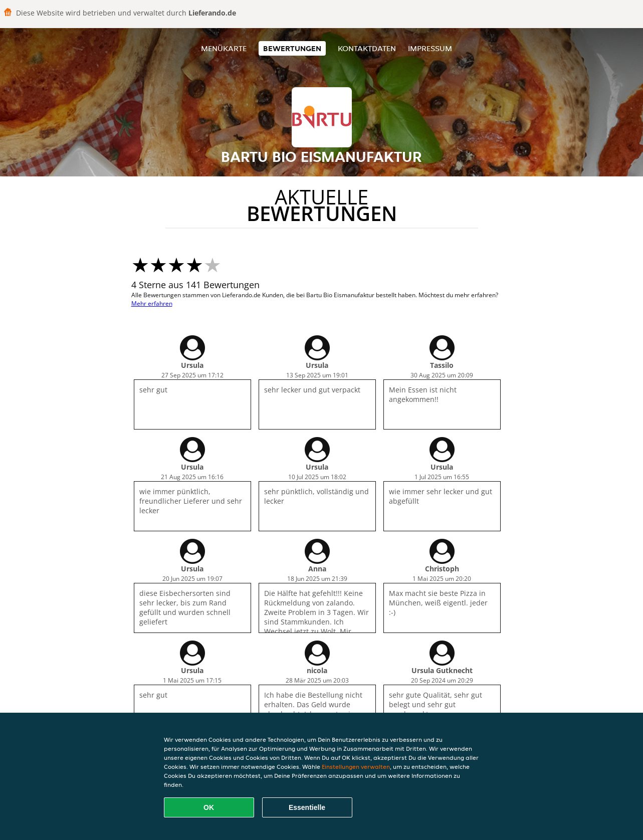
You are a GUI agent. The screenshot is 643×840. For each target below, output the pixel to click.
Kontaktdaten (367, 48)
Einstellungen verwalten (356, 767)
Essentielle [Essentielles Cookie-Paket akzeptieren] (307, 807)
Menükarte (224, 48)
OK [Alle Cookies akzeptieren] (209, 807)
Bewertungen (292, 48)
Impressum (430, 48)
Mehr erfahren (152, 303)
